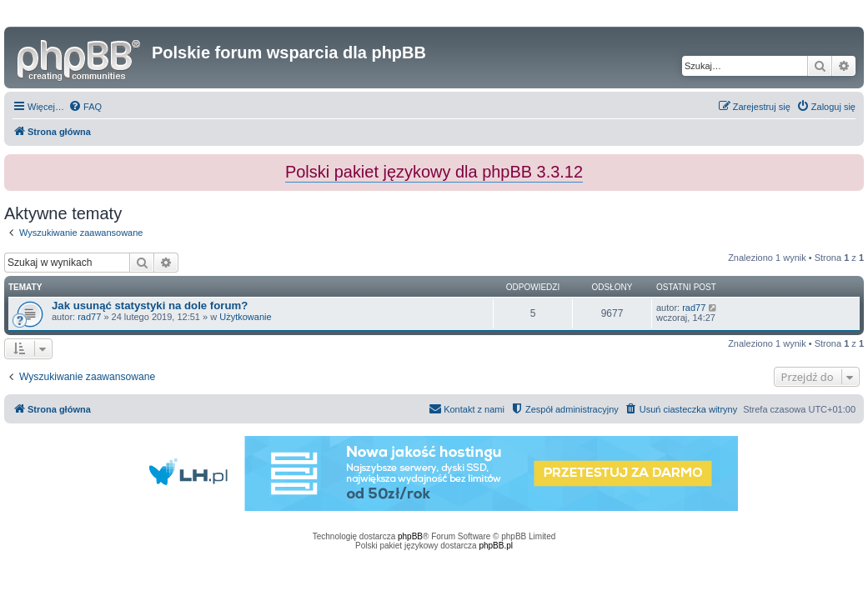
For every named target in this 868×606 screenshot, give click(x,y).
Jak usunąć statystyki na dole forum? (150, 306)
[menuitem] (85, 107)
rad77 (89, 317)
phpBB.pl (496, 546)
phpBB (410, 536)
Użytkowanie (245, 317)
